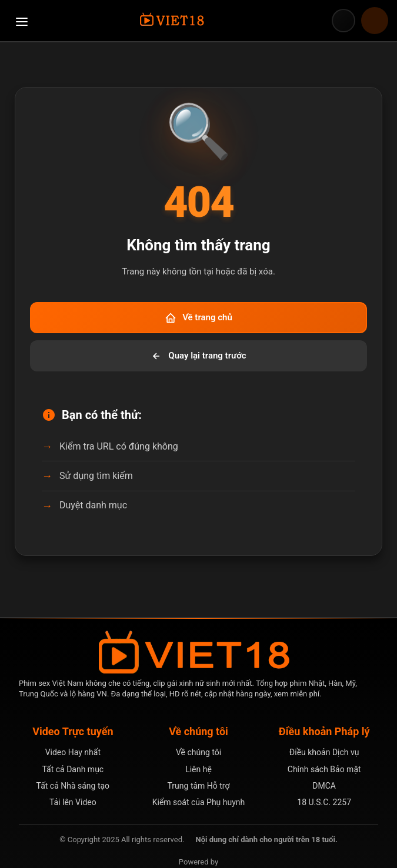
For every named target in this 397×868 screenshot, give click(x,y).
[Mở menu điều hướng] (22, 21)
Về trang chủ (199, 318)
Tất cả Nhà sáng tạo (73, 786)
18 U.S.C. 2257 (324, 802)
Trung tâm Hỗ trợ (199, 786)
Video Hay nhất (73, 752)
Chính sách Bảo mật (324, 769)
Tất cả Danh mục (73, 769)
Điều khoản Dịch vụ (324, 752)
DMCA (324, 786)
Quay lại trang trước (198, 356)
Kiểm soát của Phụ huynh (199, 802)
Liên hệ (199, 769)
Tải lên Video (73, 802)
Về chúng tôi (199, 752)
